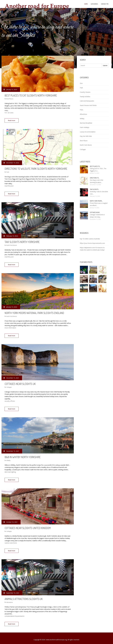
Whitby (8, 459)
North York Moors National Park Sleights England (34, 312)
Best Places (10, 99)
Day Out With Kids (86, 136)
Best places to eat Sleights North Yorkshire (31, 95)
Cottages (9, 386)
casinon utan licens (11, 541)
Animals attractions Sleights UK (24, 596)
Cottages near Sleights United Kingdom (28, 526)
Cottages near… (95, 212)
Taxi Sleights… (94, 189)
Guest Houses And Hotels (88, 105)
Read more (12, 120)
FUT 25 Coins (9, 113)
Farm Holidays (85, 127)
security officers (10, 400)
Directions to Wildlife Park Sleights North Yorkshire (36, 168)
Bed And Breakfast (86, 123)
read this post (9, 186)
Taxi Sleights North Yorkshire (22, 241)
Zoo (81, 83)
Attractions (10, 600)
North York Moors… (96, 201)
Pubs (82, 110)
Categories (94, 4)
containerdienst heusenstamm (14, 614)
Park (8, 172)
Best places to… (95, 166)
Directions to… (95, 178)
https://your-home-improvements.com (92, 243)
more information (10, 327)
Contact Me (105, 4)
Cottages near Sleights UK (20, 382)
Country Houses (85, 92)
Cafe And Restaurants (87, 101)
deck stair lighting (10, 470)
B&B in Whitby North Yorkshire (23, 455)
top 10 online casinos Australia (90, 239)
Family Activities (85, 97)
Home (86, 4)
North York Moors (12, 245)
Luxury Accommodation (88, 132)
